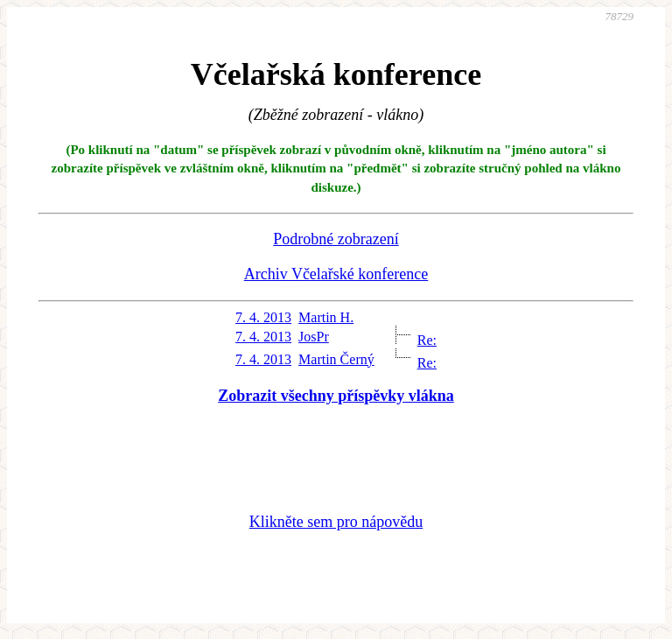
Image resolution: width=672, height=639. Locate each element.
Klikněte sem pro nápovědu (336, 522)
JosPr (314, 337)
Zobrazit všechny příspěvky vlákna (336, 396)
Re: (427, 340)
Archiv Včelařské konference (336, 274)
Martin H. (326, 317)
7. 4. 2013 (263, 317)
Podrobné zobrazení (336, 239)
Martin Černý (336, 359)
